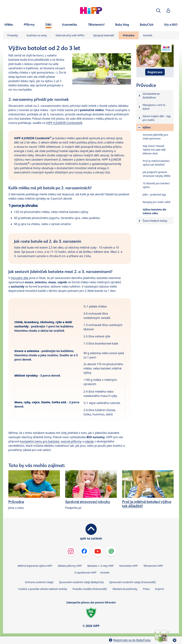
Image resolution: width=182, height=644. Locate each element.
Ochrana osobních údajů (39, 582)
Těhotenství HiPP (153, 566)
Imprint (160, 589)
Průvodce (129, 35)
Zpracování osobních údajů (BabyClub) (81, 582)
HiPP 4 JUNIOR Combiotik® (64, 123)
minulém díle (20, 278)
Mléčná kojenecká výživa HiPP (35, 566)
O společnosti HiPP (85, 573)
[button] (158, 11)
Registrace (155, 72)
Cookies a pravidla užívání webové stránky (43, 589)
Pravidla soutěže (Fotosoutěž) (90, 589)
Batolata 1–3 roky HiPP (101, 566)
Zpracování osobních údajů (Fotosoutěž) (133, 582)
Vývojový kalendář (104, 35)
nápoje (89, 441)
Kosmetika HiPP (129, 566)
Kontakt (148, 35)
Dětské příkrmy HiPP (70, 566)
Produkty (13, 35)
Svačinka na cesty (37, 35)
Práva (146, 589)
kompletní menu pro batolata (40, 441)
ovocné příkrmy (71, 441)
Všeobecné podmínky (125, 589)
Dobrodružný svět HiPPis (70, 35)
